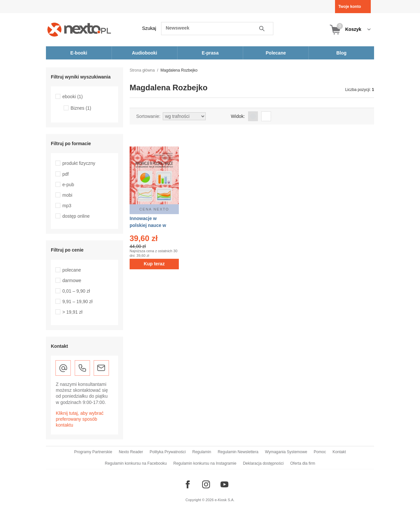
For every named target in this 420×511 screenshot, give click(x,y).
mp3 (67, 206)
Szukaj (149, 28)
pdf (65, 174)
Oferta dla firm (303, 463)
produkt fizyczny (79, 163)
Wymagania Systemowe (286, 452)
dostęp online (76, 216)
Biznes (81, 108)
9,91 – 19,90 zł (77, 301)
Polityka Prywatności (168, 452)
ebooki (73, 97)
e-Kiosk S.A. (225, 500)
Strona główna (142, 70)
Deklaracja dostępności (263, 463)
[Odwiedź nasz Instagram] (206, 484)
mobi (67, 195)
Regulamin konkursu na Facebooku (136, 463)
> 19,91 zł (72, 312)
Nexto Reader (131, 452)
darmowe (72, 280)
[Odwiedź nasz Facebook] (188, 484)
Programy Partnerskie (93, 452)
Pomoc (320, 452)
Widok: (238, 116)
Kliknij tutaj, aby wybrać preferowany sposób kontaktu (80, 419)
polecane (72, 270)
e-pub (68, 185)
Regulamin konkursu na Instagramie (205, 463)
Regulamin (202, 452)
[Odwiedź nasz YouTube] (224, 484)
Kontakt (339, 452)
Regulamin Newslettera (238, 452)
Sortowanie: (148, 116)
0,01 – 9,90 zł (76, 291)
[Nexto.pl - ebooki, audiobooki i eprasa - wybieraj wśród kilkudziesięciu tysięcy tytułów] (79, 29)
